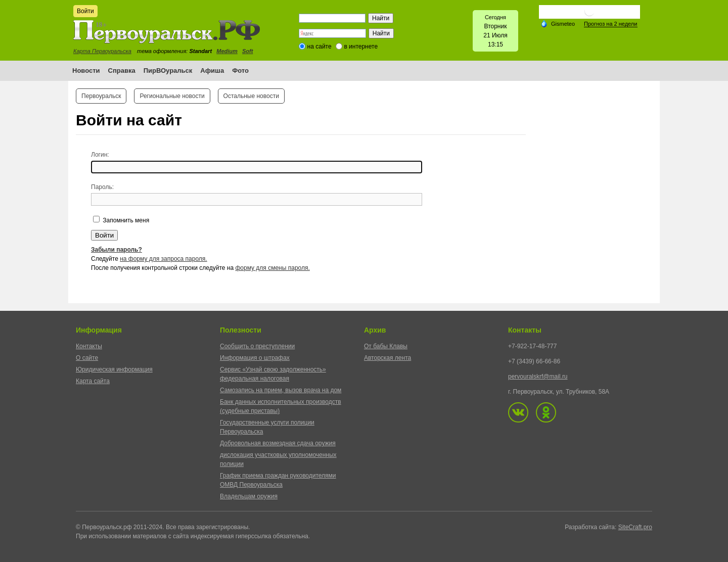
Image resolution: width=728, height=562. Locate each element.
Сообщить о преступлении (257, 346)
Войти (85, 11)
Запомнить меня (125, 220)
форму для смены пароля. (272, 268)
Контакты (89, 346)
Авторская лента (388, 358)
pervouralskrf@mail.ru (538, 377)
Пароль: (102, 187)
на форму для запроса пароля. (164, 259)
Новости (86, 71)
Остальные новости (251, 96)
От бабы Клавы (386, 346)
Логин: (100, 155)
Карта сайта (93, 381)
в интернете (361, 46)
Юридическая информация (114, 369)
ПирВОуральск (168, 71)
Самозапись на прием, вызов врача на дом (281, 390)
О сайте (87, 358)
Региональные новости (172, 96)
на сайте (320, 46)
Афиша (212, 71)
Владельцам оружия (249, 496)
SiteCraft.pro (635, 527)
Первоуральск (101, 96)
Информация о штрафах (255, 358)
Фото (240, 71)
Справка (122, 71)
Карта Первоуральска (102, 51)
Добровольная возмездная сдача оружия (278, 443)
